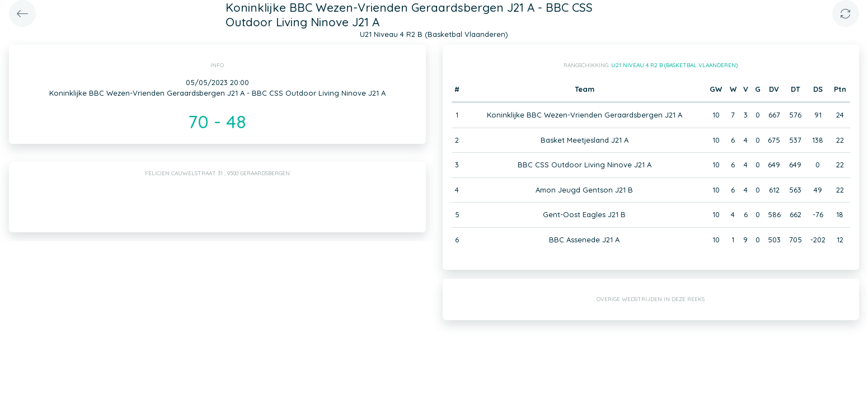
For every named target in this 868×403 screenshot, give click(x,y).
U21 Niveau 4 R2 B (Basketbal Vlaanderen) (674, 65)
